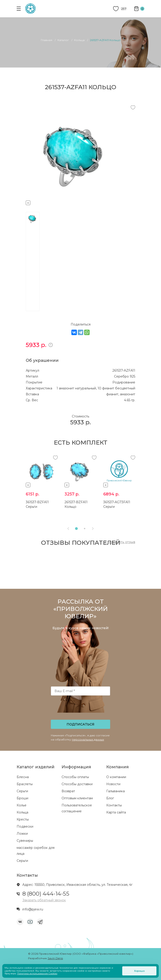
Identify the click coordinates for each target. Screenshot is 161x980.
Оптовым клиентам (77, 798)
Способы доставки (77, 784)
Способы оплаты (75, 777)
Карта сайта (116, 812)
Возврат (68, 791)
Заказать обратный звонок (44, 900)
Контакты (114, 805)
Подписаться (80, 724)
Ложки (22, 834)
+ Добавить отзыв (120, 542)
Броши (22, 798)
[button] (76, 529)
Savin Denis (55, 958)
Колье (22, 805)
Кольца (22, 812)
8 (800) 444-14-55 (46, 894)
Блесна (23, 777)
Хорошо (139, 971)
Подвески (25, 826)
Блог (110, 798)
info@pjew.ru (33, 909)
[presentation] (81, 709)
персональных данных (88, 739)
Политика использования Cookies (37, 973)
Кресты (23, 819)
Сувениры (25, 841)
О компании (116, 777)
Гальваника (116, 791)
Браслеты (25, 784)
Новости (113, 784)
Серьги (22, 791)
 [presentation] (68, 529)
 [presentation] (93, 529)
